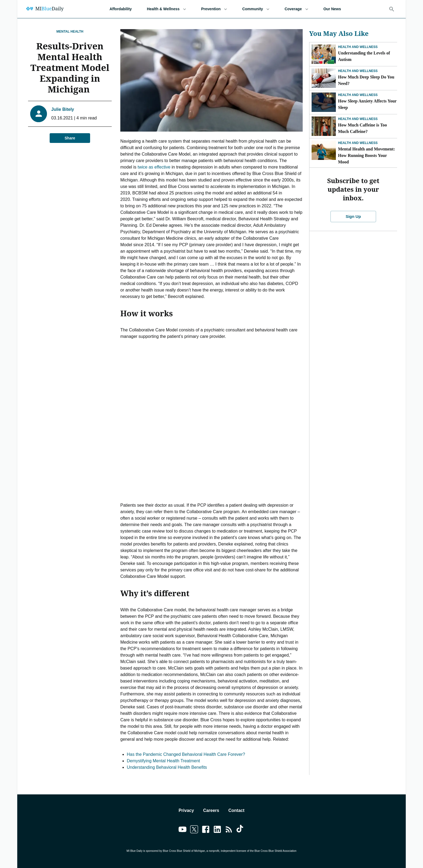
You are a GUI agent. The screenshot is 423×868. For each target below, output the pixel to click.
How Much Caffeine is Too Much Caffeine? (362, 128)
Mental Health (70, 32)
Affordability (121, 9)
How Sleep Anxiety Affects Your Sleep (367, 104)
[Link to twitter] (194, 830)
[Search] (392, 9)
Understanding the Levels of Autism (364, 56)
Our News (332, 9)
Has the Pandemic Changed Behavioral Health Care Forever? (186, 754)
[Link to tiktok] (241, 830)
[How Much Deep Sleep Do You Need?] (324, 78)
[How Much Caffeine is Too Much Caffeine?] (324, 126)
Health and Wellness (358, 47)
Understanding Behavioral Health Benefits (167, 767)
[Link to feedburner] (229, 830)
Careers (211, 810)
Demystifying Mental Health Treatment (163, 761)
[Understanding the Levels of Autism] (324, 54)
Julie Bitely (63, 109)
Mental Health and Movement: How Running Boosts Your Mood (366, 155)
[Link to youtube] (182, 830)
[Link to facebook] (206, 830)
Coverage (296, 9)
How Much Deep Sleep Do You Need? (366, 80)
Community (256, 9)
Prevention (214, 9)
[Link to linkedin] (217, 830)
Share (70, 138)
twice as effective (154, 167)
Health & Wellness (166, 9)
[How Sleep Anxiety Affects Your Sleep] (324, 102)
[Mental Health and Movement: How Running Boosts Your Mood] (324, 150)
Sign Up (353, 208)
